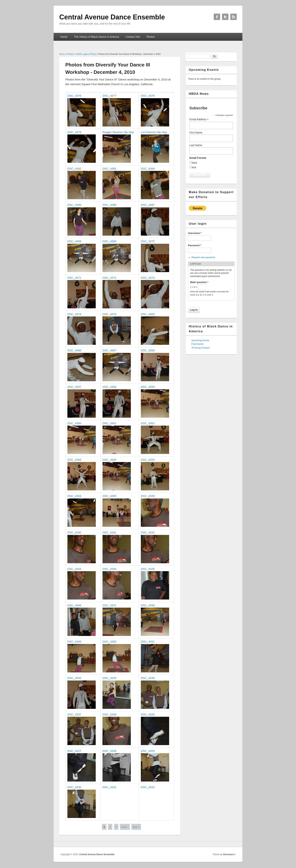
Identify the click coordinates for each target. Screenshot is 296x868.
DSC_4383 (109, 169)
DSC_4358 (109, 387)
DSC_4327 (74, 751)
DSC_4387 (148, 205)
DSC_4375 (109, 314)
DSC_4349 (74, 642)
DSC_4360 (74, 423)
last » (136, 827)
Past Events (197, 344)
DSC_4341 (109, 532)
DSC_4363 (74, 460)
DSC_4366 (74, 350)
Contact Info (133, 37)
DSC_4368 (74, 241)
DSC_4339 (148, 496)
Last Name (196, 145)
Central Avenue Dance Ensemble (97, 854)
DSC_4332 (148, 787)
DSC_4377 (109, 96)
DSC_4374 (74, 314)
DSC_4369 (109, 241)
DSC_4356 (148, 350)
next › (125, 827)
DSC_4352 (74, 678)
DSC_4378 (148, 96)
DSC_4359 (148, 387)
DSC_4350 (109, 642)
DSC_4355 (109, 496)
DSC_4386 (109, 205)
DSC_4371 (74, 278)
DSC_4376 (74, 96)
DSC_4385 (74, 205)
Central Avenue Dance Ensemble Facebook (217, 17)
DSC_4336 (148, 678)
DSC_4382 (74, 169)
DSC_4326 (148, 714)
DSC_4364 (109, 460)
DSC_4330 (74, 787)
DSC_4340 (74, 532)
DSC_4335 (109, 678)
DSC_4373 (148, 278)
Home (64, 37)
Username (195, 233)
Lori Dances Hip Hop (154, 132)
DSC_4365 (148, 314)
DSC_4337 (74, 714)
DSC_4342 (148, 532)
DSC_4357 (74, 387)
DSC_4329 (148, 751)
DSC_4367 (109, 350)
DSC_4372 (109, 278)
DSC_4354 (74, 496)
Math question (199, 282)
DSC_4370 (148, 241)
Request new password (203, 257)
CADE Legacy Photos (86, 54)
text (194, 167)
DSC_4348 (148, 605)
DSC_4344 (109, 569)
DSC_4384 (148, 169)
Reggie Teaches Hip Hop (118, 132)
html (194, 163)
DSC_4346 (74, 605)
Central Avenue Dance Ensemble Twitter (225, 17)
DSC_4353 (148, 460)
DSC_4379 (74, 132)
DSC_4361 (109, 423)
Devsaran (228, 854)
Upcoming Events (200, 340)
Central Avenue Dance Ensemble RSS (234, 17)
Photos (151, 37)
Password (195, 245)
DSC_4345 (148, 569)
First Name (196, 133)
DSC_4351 (148, 642)
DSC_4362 (148, 423)
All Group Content (200, 348)
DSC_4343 (74, 569)
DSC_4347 (109, 605)
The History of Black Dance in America (97, 37)
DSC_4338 (109, 714)
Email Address (199, 119)
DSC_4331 (109, 787)
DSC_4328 (109, 751)
